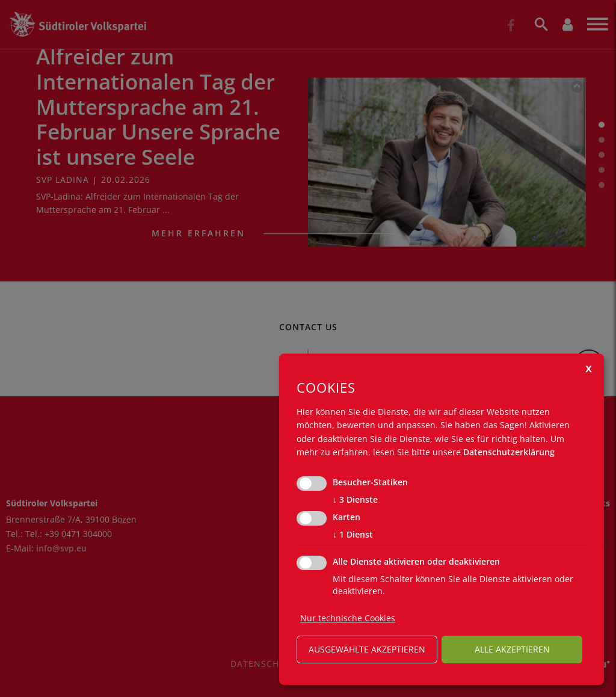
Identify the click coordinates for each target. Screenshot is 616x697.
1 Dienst (353, 535)
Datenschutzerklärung (509, 452)
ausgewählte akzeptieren (367, 649)
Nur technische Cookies (348, 618)
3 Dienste (355, 500)
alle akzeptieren (512, 649)
